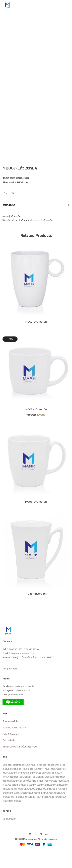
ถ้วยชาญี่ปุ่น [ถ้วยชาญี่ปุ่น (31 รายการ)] (26, 781)
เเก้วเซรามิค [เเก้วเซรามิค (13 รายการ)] (51, 785)
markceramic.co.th (24, 686)
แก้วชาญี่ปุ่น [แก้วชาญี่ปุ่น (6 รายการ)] (29, 789)
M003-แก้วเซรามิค (36, 409)
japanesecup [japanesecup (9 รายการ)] (43, 765)
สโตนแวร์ (16, 220)
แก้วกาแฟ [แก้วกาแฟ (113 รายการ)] (18, 789)
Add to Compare (13, 193)
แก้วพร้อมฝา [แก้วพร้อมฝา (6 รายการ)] (53, 789)
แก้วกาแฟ (25, 220)
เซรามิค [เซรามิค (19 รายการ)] (41, 785)
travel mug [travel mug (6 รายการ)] (44, 769)
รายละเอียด (9, 205)
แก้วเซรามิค (16, 216)
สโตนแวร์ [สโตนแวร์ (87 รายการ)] (23, 785)
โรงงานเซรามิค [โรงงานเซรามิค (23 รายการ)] (59, 797)
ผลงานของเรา (9, 819)
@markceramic (16, 694)
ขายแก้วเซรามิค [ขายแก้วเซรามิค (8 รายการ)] (58, 769)
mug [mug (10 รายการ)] (5, 769)
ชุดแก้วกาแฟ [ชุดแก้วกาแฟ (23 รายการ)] (26, 777)
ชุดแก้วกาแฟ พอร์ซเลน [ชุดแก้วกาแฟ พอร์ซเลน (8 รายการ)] (44, 777)
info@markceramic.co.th (22, 653)
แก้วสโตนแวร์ (36, 220)
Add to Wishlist (6, 193)
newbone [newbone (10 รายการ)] (13, 769)
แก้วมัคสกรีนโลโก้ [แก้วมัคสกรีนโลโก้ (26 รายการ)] (11, 793)
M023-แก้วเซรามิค (36, 594)
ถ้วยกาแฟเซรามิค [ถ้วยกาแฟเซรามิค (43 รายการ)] (11, 781)
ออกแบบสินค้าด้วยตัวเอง (15, 728)
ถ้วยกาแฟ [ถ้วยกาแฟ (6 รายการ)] (60, 777)
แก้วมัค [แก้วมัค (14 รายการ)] (64, 789)
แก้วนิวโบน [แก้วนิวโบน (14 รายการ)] (41, 789)
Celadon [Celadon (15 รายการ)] (7, 765)
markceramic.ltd (23, 690)
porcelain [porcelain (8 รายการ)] (24, 769)
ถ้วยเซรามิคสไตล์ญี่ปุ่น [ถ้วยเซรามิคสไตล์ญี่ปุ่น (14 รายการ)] (55, 781)
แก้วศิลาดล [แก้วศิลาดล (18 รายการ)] (26, 793)
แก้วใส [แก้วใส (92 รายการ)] (14, 797)
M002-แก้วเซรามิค (36, 322)
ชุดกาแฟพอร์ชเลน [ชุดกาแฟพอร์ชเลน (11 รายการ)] (51, 773)
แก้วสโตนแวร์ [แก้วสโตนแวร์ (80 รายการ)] (54, 793)
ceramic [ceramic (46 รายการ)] (17, 765)
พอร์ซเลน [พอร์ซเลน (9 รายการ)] (13, 785)
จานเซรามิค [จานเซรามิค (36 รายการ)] (23, 773)
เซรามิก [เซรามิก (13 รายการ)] (32, 785)
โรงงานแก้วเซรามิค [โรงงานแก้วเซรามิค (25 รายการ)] (12, 801)
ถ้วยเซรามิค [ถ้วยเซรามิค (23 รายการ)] (38, 781)
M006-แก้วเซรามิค (36, 502)
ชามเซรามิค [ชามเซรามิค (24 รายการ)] (35, 773)
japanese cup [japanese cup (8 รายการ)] (58, 765)
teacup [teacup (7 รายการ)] (33, 769)
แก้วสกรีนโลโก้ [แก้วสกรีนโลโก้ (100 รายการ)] (39, 793)
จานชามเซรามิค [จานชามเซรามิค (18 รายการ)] (10, 773)
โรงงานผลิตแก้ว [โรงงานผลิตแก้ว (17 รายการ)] (43, 797)
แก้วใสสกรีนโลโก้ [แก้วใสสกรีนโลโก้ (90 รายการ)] (26, 797)
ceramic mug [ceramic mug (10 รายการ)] (29, 765)
